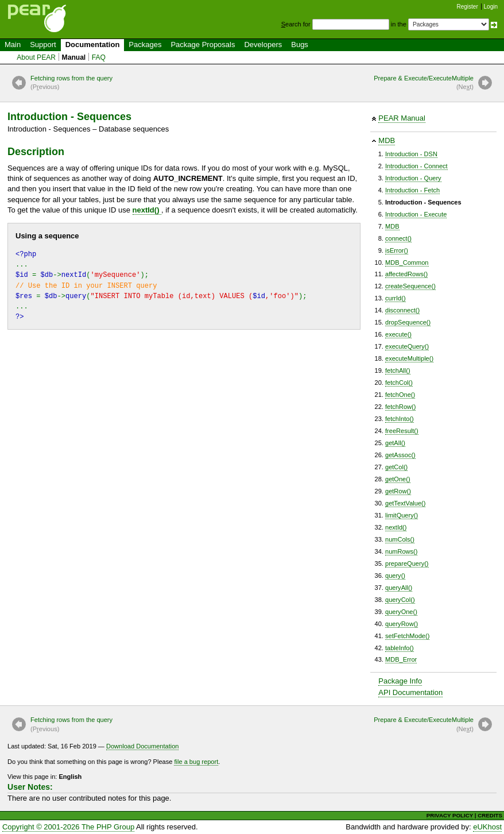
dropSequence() (408, 322)
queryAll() (399, 588)
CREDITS (490, 815)
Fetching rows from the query (71, 83)
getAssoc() (400, 455)
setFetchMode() (407, 636)
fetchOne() (400, 395)
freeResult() (402, 431)
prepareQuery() (407, 563)
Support (43, 45)
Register (468, 7)
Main (13, 45)
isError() (397, 250)
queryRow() (402, 624)
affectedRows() (406, 274)
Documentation (93, 45)
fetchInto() (400, 419)
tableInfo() (400, 648)
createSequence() (410, 286)
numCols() (400, 539)
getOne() (398, 479)
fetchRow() (400, 407)
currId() (396, 298)
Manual (74, 57)
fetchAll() (398, 370)
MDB (387, 140)
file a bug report (196, 762)
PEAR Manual (402, 118)
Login (491, 7)
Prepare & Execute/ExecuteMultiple (424, 83)
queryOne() (401, 612)
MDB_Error (401, 659)
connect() (398, 238)
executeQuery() (407, 346)
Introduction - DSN (411, 154)
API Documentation (410, 692)
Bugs (300, 45)
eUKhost (487, 827)
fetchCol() (399, 383)
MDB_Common (407, 262)
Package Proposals (203, 45)
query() (395, 576)
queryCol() (400, 600)
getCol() (396, 467)
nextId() (396, 527)
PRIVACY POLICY (450, 815)
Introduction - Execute (416, 214)
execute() (398, 334)
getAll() (395, 443)
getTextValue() (405, 503)
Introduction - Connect (416, 166)
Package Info (400, 681)
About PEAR (36, 57)
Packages (145, 45)
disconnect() (402, 310)
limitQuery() (402, 515)
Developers (263, 45)
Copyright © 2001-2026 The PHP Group (68, 827)
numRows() (401, 551)
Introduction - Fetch (412, 190)
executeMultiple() (409, 358)
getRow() (398, 491)
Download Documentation (143, 746)
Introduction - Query (413, 178)
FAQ (99, 57)
